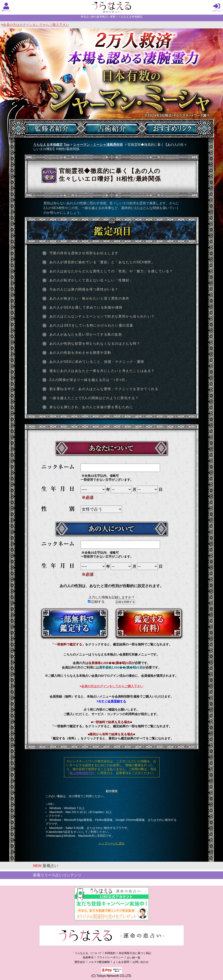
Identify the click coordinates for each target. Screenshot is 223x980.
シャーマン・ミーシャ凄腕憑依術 (98, 145)
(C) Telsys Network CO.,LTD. (112, 976)
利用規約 (110, 953)
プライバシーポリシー (110, 958)
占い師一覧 (134, 958)
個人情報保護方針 (82, 773)
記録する (96, 602)
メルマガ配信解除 (99, 962)
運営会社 (80, 962)
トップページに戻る (112, 843)
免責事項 (88, 958)
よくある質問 (121, 962)
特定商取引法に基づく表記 (135, 953)
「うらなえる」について (87, 953)
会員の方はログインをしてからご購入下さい (35, 25)
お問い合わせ (141, 962)
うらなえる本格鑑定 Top (51, 145)
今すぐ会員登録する (111, 701)
